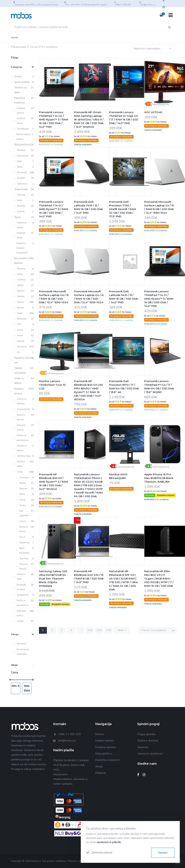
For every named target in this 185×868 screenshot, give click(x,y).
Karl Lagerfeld (22, 513)
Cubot (18, 330)
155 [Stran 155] (99, 630)
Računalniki (21, 156)
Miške (18, 167)
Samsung (20, 347)
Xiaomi (19, 302)
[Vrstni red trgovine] (153, 49)
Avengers (22, 477)
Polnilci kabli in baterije (22, 137)
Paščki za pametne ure (21, 603)
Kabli (18, 161)
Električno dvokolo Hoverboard (21, 248)
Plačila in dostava (148, 741)
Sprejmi (163, 853)
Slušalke (19, 178)
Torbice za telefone (20, 401)
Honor (18, 335)
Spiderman (23, 543)
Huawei (19, 341)
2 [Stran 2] (52, 630)
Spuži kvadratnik (23, 550)
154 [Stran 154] (90, 630)
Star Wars (23, 559)
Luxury (21, 521)
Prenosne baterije (20, 427)
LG (17, 352)
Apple (18, 313)
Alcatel (19, 308)
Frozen (21, 500)
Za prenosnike (22, 409)
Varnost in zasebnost (150, 754)
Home (15, 37)
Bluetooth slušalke (20, 587)
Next (122, 630)
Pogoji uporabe (146, 734)
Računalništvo (104, 754)
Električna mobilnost (107, 760)
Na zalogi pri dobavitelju (21, 652)
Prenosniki (20, 172)
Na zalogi (20, 644)
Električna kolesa (20, 225)
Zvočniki (19, 211)
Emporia (19, 269)
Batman (22, 488)
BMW (21, 494)
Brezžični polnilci (19, 417)
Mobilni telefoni (104, 741)
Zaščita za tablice (20, 448)
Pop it (21, 537)
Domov (100, 734)
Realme (19, 291)
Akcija (22, 665)
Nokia (18, 274)
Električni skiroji (20, 121)
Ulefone (19, 296)
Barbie (21, 483)
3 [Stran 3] (62, 630)
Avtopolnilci (21, 595)
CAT (17, 324)
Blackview (20, 319)
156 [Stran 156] (109, 630)
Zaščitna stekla (19, 464)
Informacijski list (161, 104)
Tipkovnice (20, 184)
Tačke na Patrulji (22, 566)
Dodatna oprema (19, 110)
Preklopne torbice (20, 613)
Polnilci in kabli (20, 577)
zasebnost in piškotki (109, 842)
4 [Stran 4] (71, 630)
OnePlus (19, 280)
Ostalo (19, 285)
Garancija (143, 747)
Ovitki (18, 472)
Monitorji (19, 150)
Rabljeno (101, 773)
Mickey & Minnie (22, 529)
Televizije (20, 195)
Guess (21, 505)
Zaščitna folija (22, 456)
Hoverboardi (21, 129)
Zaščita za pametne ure (21, 438)
